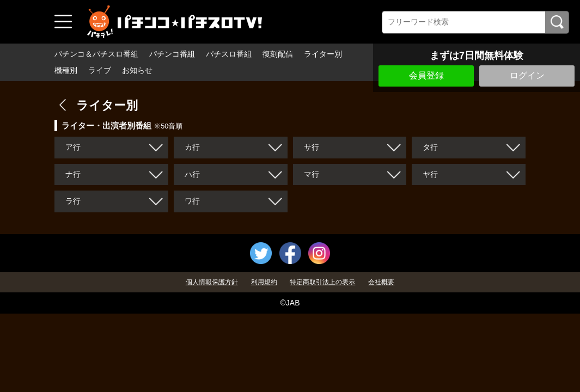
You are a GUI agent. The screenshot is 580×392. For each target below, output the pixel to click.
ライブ (100, 70)
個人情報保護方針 (212, 282)
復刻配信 (278, 54)
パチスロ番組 (229, 54)
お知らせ (137, 70)
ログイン (527, 75)
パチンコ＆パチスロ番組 (96, 54)
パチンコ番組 (172, 54)
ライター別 (323, 54)
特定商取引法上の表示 (322, 282)
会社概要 (381, 282)
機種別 (66, 70)
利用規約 (264, 282)
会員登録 (426, 75)
